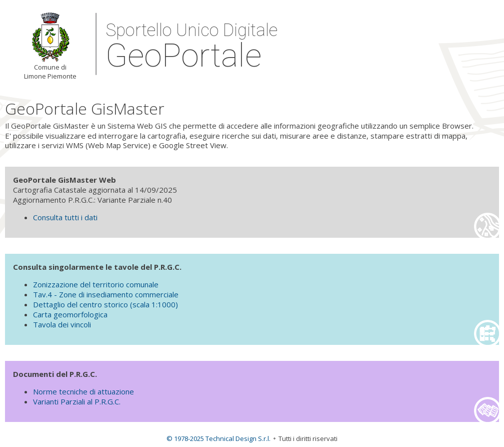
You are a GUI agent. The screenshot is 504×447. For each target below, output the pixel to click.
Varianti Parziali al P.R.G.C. (77, 401)
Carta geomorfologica (70, 314)
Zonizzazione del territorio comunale (96, 284)
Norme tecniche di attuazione (83, 391)
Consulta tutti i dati (65, 217)
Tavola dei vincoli (62, 324)
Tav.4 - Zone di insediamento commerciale (106, 294)
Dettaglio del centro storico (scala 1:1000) (105, 304)
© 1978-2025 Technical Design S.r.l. (218, 438)
